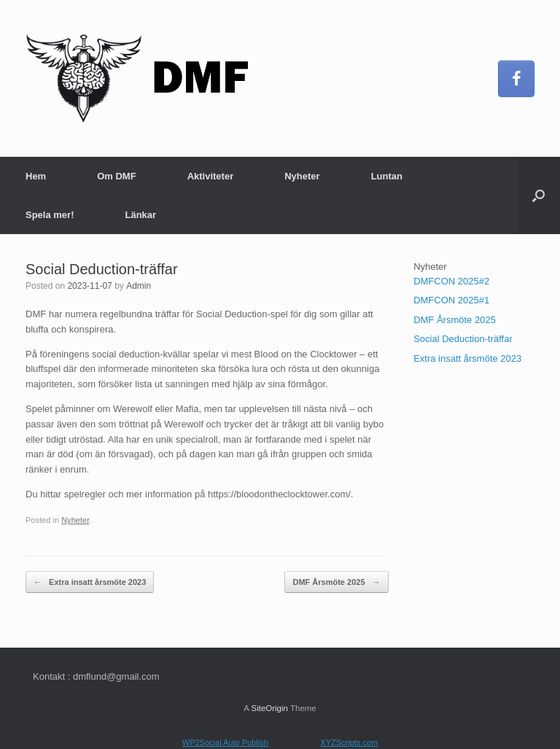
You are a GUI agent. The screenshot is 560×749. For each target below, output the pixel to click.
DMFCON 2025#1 (451, 300)
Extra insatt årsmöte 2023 (90, 582)
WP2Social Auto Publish (225, 742)
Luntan (387, 176)
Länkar (140, 215)
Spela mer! (50, 215)
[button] (538, 195)
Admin (139, 286)
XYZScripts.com (349, 742)
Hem (36, 176)
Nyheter (302, 176)
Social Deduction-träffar (463, 339)
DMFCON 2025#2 (451, 281)
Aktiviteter (211, 176)
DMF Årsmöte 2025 (336, 582)
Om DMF (116, 176)
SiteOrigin (269, 708)
